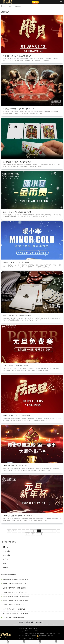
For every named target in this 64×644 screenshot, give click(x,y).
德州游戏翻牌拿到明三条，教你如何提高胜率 (17, 162)
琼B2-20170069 (57, 634)
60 (43, 531)
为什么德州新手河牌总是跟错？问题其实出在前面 (16, 596)
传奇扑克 (11, 6)
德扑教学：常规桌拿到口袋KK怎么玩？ (13, 605)
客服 (24, 642)
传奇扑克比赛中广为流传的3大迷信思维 (13, 617)
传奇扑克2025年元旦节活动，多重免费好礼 (17, 416)
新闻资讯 (18, 6)
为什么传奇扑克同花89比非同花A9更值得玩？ (15, 588)
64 (59, 531)
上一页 (15, 531)
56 (27, 531)
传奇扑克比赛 (7, 555)
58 (35, 531)
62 (51, 531)
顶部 (56, 642)
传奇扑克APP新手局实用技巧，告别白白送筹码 (15, 613)
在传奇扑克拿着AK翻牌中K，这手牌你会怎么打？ (16, 592)
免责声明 (27, 639)
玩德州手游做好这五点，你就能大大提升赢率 (17, 315)
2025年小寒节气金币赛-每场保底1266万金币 (17, 212)
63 (55, 531)
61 (47, 531)
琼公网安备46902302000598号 (45, 636)
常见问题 (5, 567)
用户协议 (39, 639)
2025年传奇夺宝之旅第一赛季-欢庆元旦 (15, 466)
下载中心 (5, 547)
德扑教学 (5, 563)
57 (31, 531)
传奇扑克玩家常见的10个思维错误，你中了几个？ (19, 109)
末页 (33, 534)
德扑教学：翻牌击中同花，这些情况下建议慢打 (15, 601)
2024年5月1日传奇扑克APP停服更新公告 (14, 609)
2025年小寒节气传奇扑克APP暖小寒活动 (16, 262)
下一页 (28, 534)
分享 (8, 642)
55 (23, 531)
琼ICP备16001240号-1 (25, 636)
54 (20, 531)
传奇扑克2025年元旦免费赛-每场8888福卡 (16, 365)
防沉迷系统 (22, 639)
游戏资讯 (5, 559)
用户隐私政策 (33, 639)
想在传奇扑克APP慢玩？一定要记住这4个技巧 (15, 579)
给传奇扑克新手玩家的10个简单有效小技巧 (14, 584)
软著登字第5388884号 (34, 634)
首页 (9, 531)
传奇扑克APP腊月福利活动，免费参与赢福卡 (17, 56)
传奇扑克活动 (7, 551)
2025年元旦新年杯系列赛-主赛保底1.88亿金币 (17, 516)
